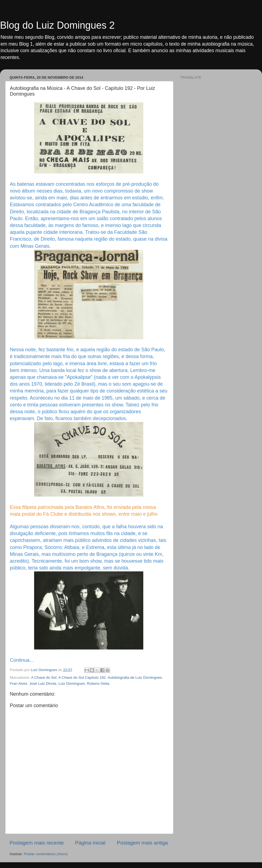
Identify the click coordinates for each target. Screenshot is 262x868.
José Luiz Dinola (43, 684)
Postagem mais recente (37, 843)
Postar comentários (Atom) (46, 854)
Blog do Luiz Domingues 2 (57, 25)
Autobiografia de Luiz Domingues (135, 677)
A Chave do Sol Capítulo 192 (82, 677)
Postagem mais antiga (142, 843)
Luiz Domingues (72, 684)
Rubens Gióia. (99, 684)
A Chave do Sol (44, 677)
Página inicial (90, 843)
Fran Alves (19, 684)
